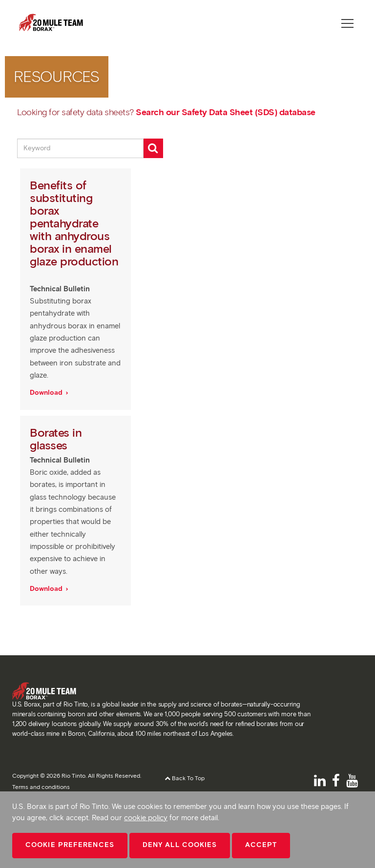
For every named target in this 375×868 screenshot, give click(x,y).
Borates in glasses (56, 439)
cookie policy (146, 818)
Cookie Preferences (70, 845)
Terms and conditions (41, 787)
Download (47, 393)
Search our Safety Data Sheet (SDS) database (226, 112)
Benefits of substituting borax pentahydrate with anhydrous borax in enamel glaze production (74, 223)
